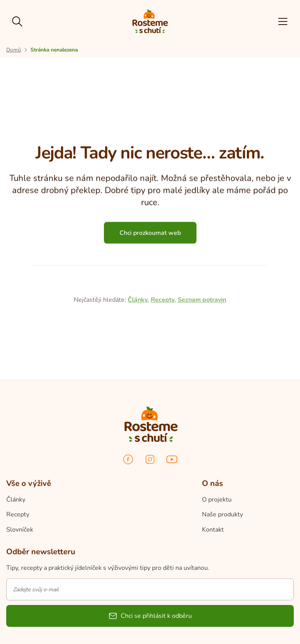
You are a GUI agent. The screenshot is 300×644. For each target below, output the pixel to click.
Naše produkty (222, 514)
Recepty (163, 333)
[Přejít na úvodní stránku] (14, 50)
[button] (283, 21)
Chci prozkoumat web (150, 236)
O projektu (217, 500)
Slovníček (20, 530)
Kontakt (213, 530)
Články (138, 333)
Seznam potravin (202, 333)
